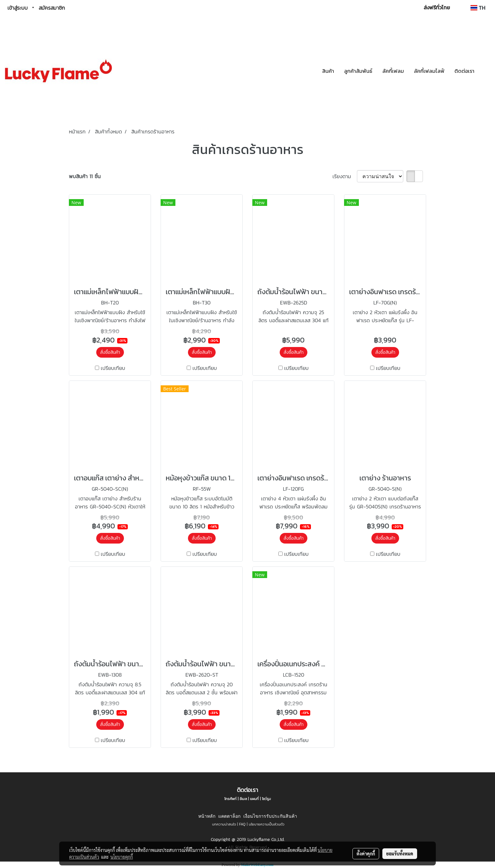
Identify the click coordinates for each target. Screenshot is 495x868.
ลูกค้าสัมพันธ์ (358, 71)
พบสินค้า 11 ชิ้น (85, 176)
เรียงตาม (345, 176)
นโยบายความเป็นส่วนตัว (267, 824)
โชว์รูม (266, 799)
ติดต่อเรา (464, 71)
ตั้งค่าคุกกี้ (366, 854)
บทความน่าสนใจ (224, 824)
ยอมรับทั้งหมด (400, 854)
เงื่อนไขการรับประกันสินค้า (270, 816)
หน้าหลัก (207, 816)
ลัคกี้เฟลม (393, 71)
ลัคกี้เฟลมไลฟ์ (429, 71)
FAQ (242, 824)
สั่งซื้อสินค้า (110, 352)
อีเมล (243, 799)
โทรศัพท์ (230, 799)
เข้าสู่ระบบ (18, 8)
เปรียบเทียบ (113, 368)
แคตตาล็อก (229, 816)
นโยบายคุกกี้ (122, 857)
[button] (485, 71)
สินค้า (328, 71)
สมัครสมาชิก (52, 8)
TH (478, 8)
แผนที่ (254, 799)
